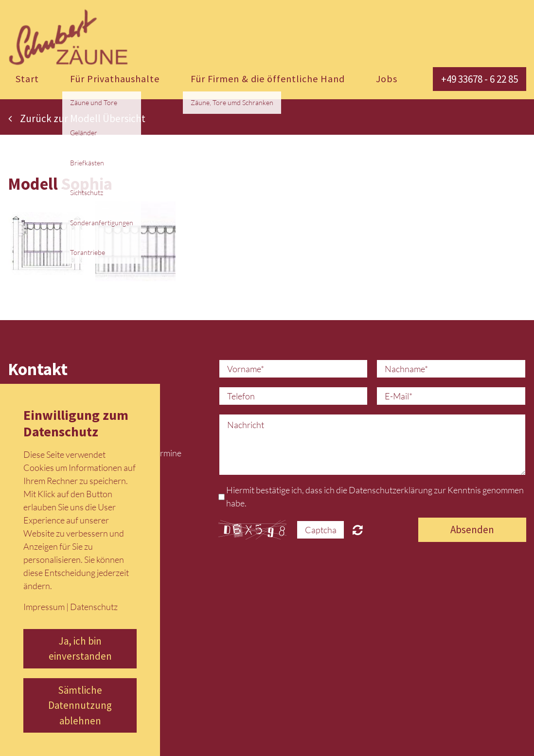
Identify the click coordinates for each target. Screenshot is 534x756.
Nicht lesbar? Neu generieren (358, 530)
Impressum (44, 607)
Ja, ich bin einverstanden (80, 649)
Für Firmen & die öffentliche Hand (268, 79)
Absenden (472, 530)
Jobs (387, 79)
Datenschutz (94, 607)
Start (27, 79)
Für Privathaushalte (115, 79)
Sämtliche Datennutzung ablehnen (80, 705)
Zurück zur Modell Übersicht (77, 118)
